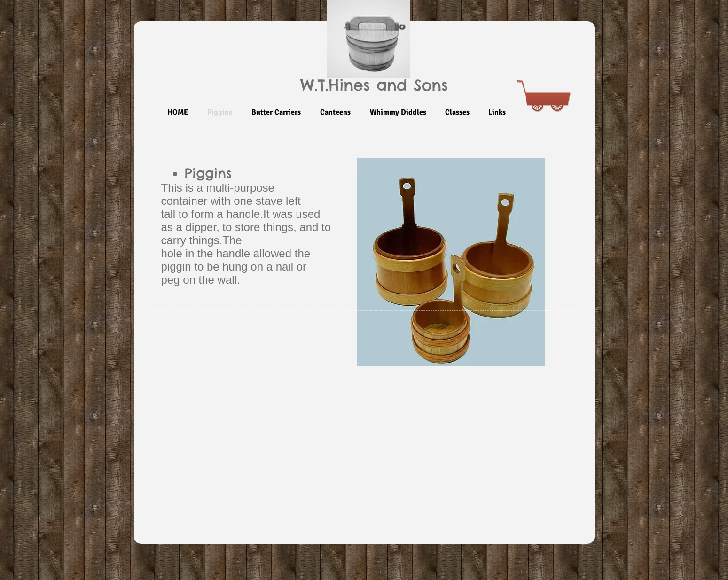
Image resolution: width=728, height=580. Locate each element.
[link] (548, 81)
